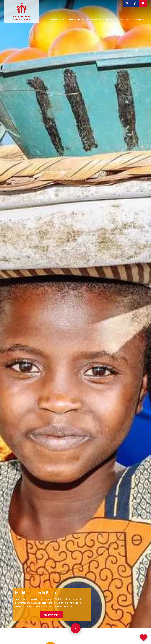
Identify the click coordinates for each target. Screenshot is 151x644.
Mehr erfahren (52, 614)
